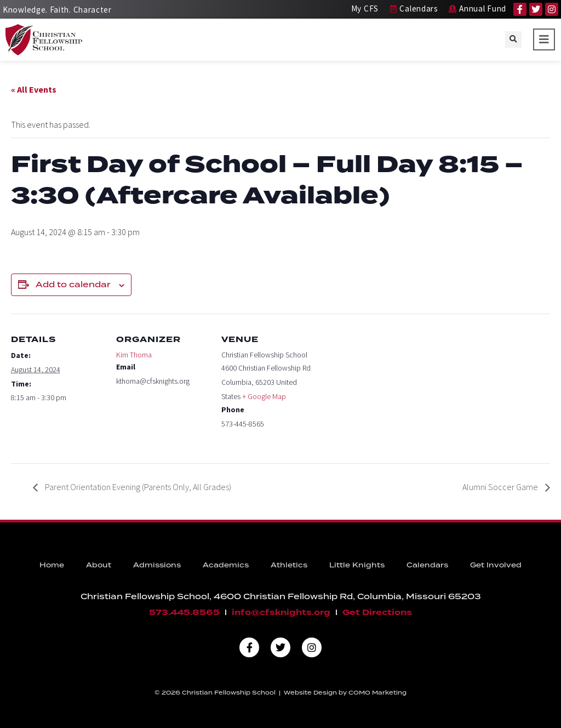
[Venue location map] (384, 389)
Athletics (289, 565)
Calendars (427, 565)
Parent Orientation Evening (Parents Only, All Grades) (137, 487)
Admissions (157, 565)
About (99, 565)
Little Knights (357, 565)
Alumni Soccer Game (501, 487)
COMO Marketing (377, 692)
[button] (513, 39)
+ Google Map (264, 396)
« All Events (34, 89)
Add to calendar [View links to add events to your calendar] (73, 285)
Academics (226, 565)
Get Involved (496, 565)
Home (52, 565)
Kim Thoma (134, 355)
